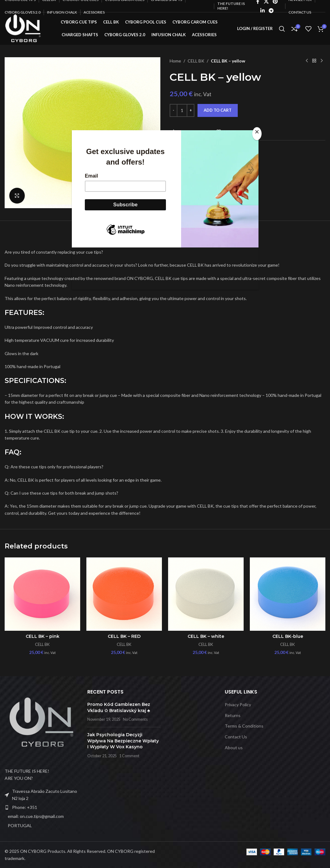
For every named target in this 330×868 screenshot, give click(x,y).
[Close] (257, 134)
